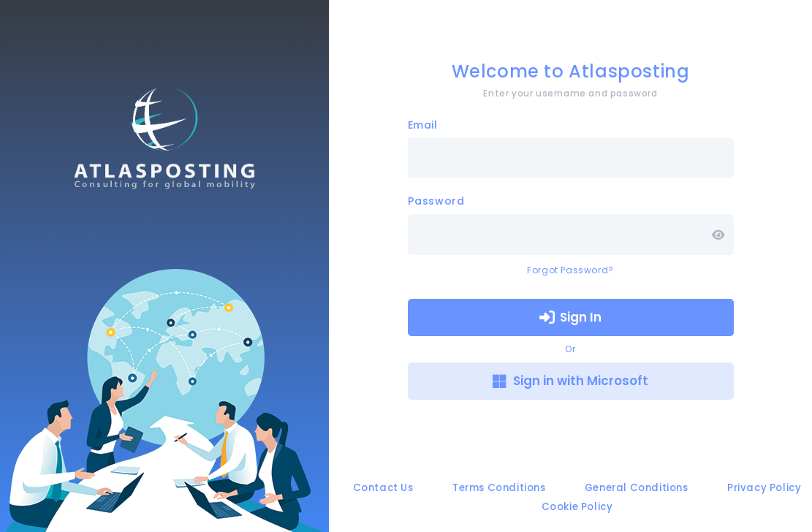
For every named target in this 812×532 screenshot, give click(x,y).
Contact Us (383, 488)
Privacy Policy (764, 488)
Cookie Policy (577, 507)
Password (436, 201)
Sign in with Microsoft (571, 381)
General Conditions (637, 488)
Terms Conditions (499, 488)
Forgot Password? (570, 270)
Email (423, 125)
